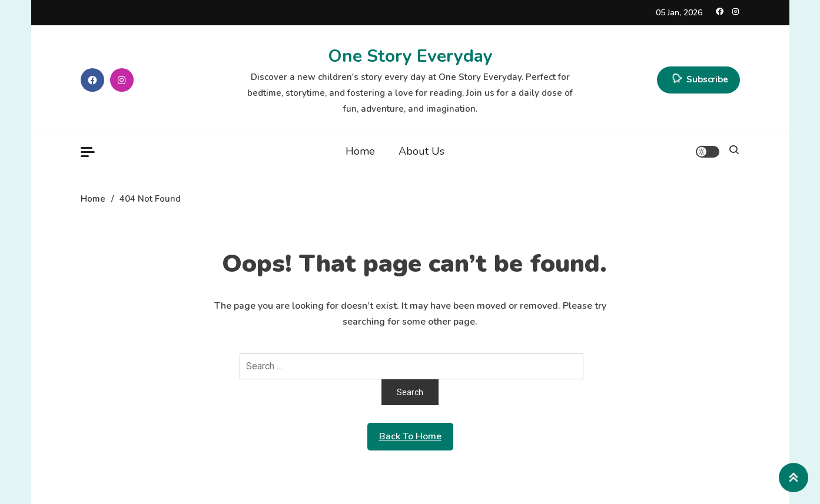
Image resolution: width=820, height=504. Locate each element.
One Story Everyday (410, 56)
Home (360, 151)
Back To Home (410, 436)
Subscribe (698, 80)
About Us (421, 151)
